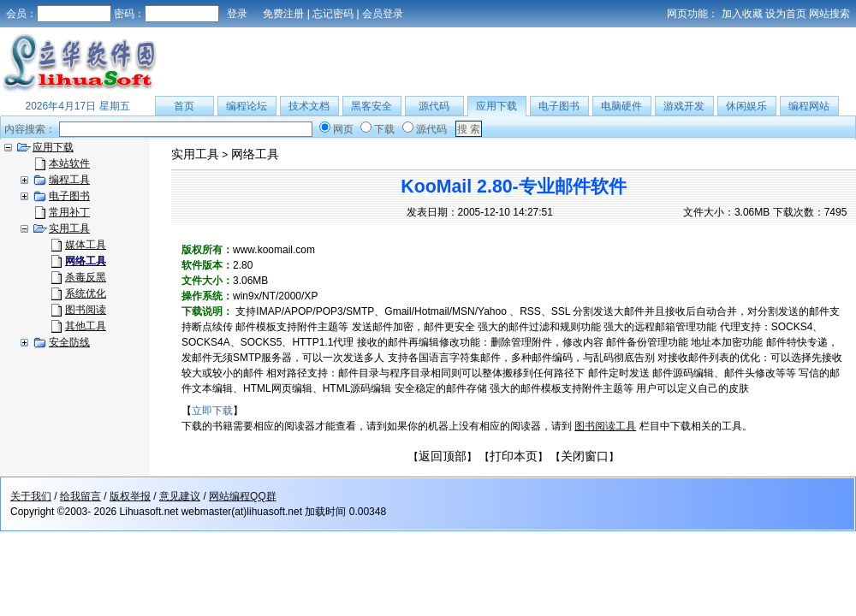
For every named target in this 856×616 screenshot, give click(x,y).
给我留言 (80, 496)
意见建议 (180, 496)
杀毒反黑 (86, 277)
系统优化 (86, 293)
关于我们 (31, 496)
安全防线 (69, 342)
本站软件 (69, 163)
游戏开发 (684, 106)
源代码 (434, 106)
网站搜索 (829, 14)
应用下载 (496, 106)
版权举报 (130, 496)
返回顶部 (443, 456)
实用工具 (69, 228)
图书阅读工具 (605, 426)
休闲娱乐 (746, 106)
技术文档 (309, 106)
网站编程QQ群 (243, 496)
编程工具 (69, 180)
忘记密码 (333, 14)
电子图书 (559, 106)
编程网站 (809, 106)
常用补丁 (69, 212)
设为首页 (786, 14)
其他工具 (86, 326)
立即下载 (212, 411)
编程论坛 (247, 106)
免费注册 (283, 14)
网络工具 (255, 154)
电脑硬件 (621, 106)
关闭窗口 (585, 456)
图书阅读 (86, 310)
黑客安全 (372, 106)
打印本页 (514, 456)
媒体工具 (86, 245)
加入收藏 (742, 14)
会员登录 (383, 14)
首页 (184, 106)
